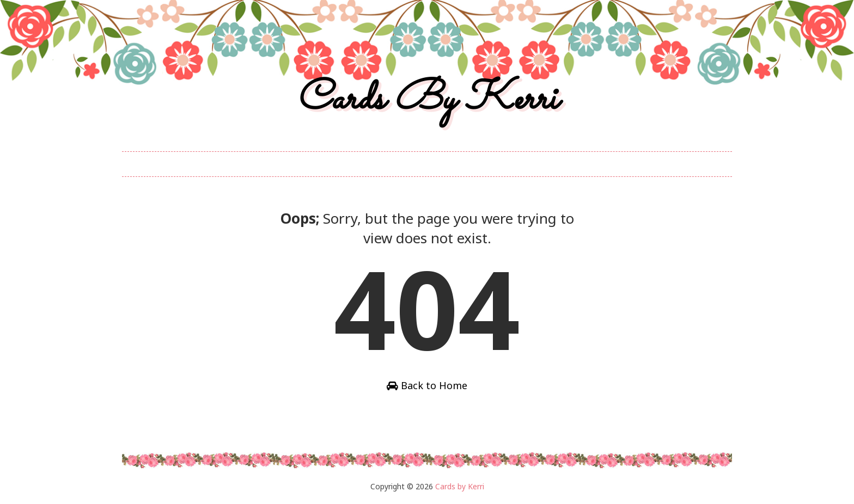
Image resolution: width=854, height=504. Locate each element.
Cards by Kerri (427, 100)
